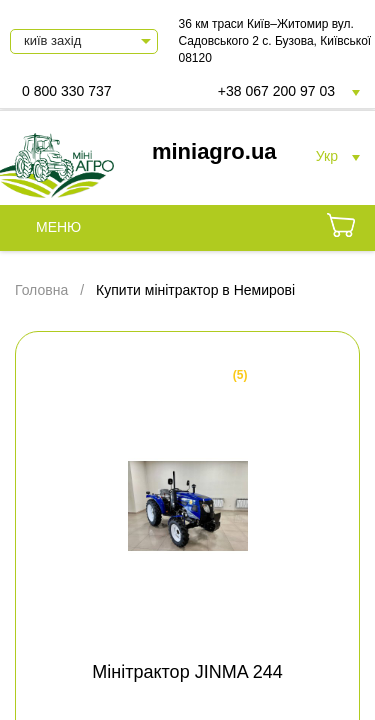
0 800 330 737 (67, 91)
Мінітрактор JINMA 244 (187, 672)
